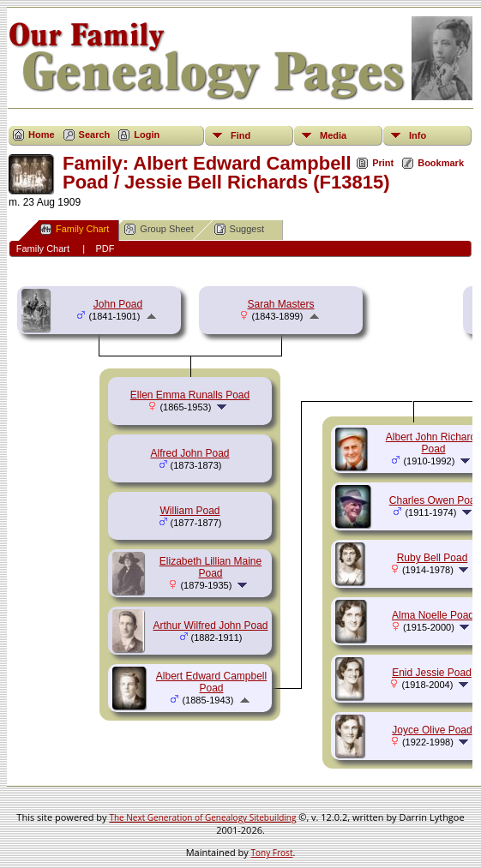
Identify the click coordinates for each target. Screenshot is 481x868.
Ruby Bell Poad (433, 558)
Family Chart (75, 229)
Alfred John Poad (189, 453)
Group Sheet (159, 229)
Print (383, 163)
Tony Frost (272, 853)
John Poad (118, 304)
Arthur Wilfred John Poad (210, 626)
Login (147, 135)
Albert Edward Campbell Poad (211, 682)
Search (95, 135)
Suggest (239, 229)
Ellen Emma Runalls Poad (190, 395)
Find (240, 135)
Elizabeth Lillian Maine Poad (210, 567)
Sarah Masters (280, 304)
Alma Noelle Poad (433, 615)
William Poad (189, 511)
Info (418, 135)
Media (333, 135)
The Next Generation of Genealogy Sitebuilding (202, 817)
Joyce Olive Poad (432, 730)
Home (42, 135)
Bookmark (441, 163)
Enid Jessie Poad (432, 673)
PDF (105, 248)
